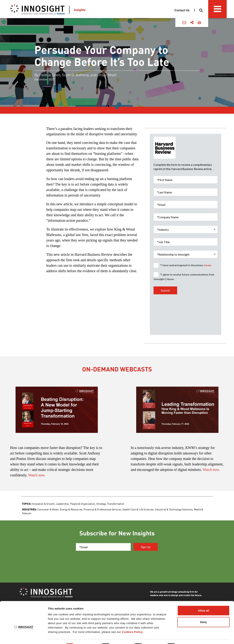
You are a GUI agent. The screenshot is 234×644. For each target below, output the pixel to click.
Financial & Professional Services (102, 509)
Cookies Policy (132, 622)
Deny (204, 612)
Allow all (204, 601)
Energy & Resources (71, 509)
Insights (80, 10)
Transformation (116, 504)
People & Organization (83, 504)
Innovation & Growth (43, 504)
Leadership (62, 504)
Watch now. (37, 475)
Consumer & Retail (48, 509)
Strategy (101, 504)
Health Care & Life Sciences (138, 509)
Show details (192, 637)
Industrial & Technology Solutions (174, 509)
